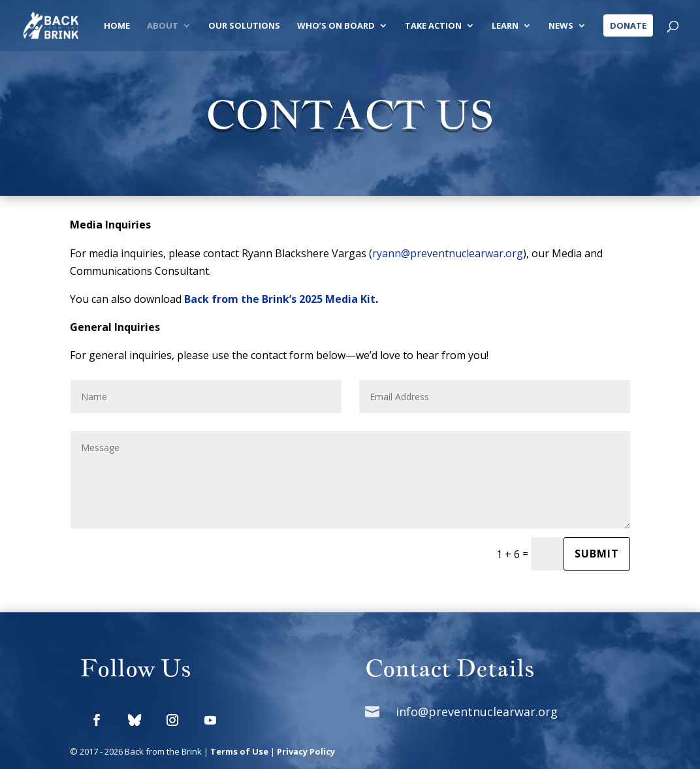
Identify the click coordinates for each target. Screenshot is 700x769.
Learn (505, 26)
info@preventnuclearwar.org (477, 712)
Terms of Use (239, 751)
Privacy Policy (306, 751)
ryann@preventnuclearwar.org (448, 253)
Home (117, 26)
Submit (597, 554)
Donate (628, 25)
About (163, 26)
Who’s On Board (336, 26)
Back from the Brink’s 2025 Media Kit (280, 299)
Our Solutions (244, 26)
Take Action (433, 26)
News (561, 26)
